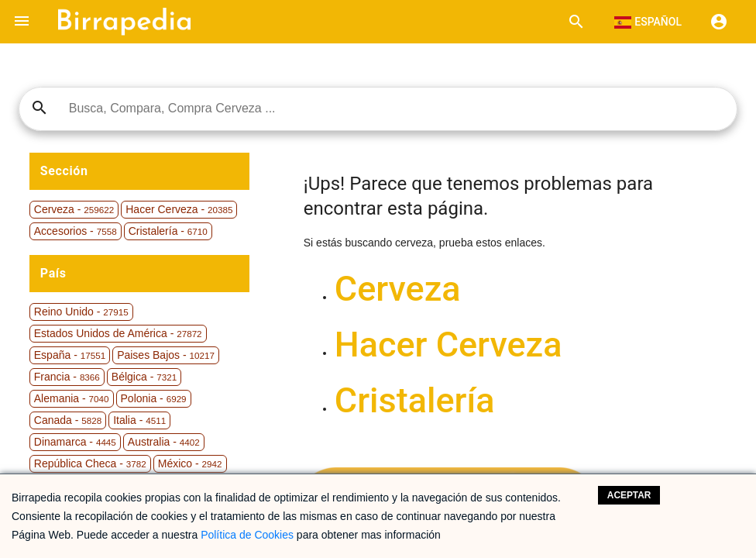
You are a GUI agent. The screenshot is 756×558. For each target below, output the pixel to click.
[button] (22, 22)
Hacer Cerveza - (179, 209)
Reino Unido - (81, 312)
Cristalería (415, 400)
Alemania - (72, 398)
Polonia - (154, 398)
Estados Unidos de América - (118, 333)
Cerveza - (74, 209)
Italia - (139, 420)
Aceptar (629, 495)
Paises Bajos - (166, 355)
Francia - (67, 377)
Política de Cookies (247, 535)
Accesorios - (76, 231)
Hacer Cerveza (448, 344)
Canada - (68, 420)
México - (190, 463)
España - (70, 355)
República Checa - (90, 463)
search (40, 108)
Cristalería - (168, 231)
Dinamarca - (75, 442)
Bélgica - (144, 377)
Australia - (164, 442)
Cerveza (398, 289)
